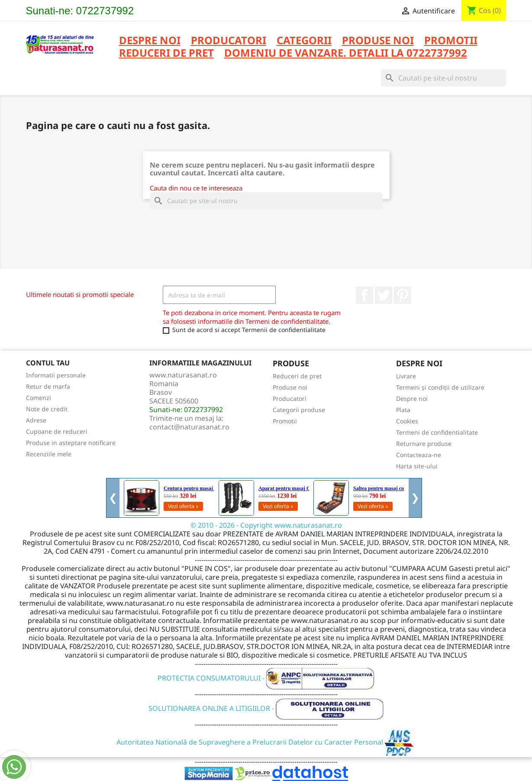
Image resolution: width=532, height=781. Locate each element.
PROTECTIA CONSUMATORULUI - (266, 678)
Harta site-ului (417, 466)
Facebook (364, 295)
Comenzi (39, 398)
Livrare (406, 376)
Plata (403, 410)
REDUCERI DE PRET (166, 53)
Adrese (36, 420)
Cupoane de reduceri (57, 431)
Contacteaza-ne (419, 455)
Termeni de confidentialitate (437, 432)
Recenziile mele (49, 454)
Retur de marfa (48, 386)
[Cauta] (443, 78)
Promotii (285, 421)
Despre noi (150, 41)
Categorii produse (299, 410)
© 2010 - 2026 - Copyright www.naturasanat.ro (266, 525)
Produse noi (290, 387)
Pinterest (403, 295)
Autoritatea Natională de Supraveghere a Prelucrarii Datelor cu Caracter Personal (266, 742)
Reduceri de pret (297, 376)
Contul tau (48, 363)
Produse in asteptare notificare (71, 443)
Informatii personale (56, 375)
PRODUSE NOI (378, 41)
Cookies (407, 421)
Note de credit (47, 409)
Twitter (384, 295)
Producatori (290, 399)
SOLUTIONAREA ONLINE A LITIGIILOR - (266, 708)
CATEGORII (304, 41)
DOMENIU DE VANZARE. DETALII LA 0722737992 (346, 53)
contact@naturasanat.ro (189, 427)
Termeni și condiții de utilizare (440, 387)
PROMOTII (451, 41)
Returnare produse (424, 444)
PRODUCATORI (229, 41)
